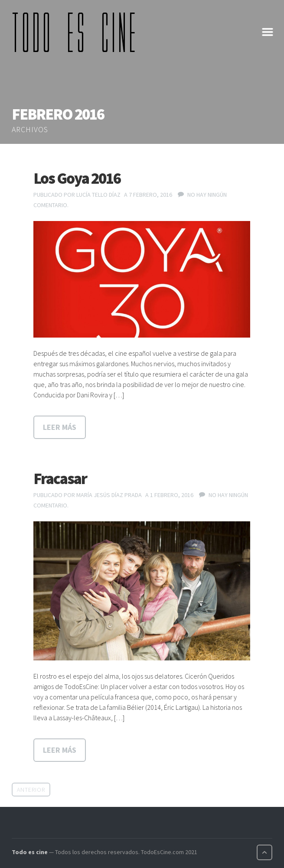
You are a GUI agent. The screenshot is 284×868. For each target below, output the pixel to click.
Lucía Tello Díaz (98, 195)
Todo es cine (30, 852)
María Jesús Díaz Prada (109, 495)
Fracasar (60, 479)
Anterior (31, 790)
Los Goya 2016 (77, 178)
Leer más (60, 427)
